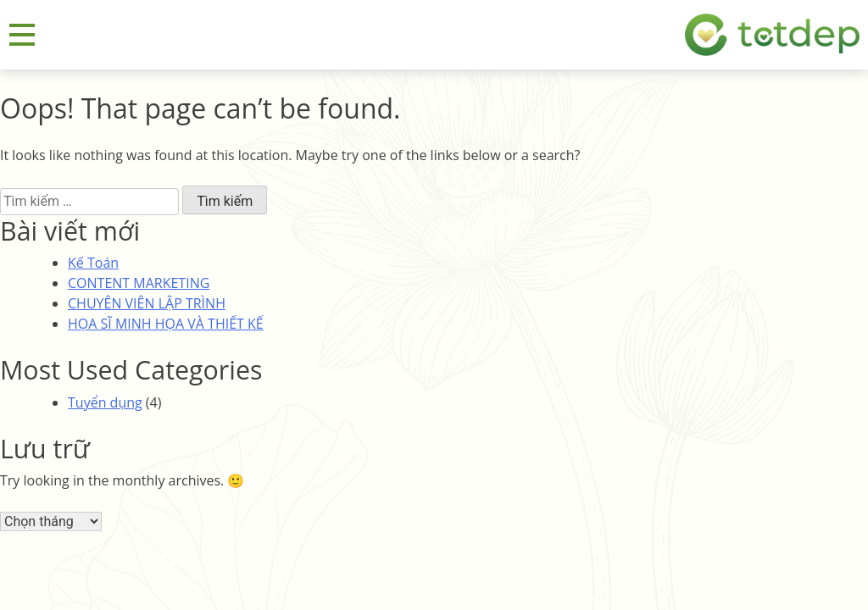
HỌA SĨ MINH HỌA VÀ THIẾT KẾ (166, 324)
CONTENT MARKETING (139, 283)
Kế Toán (93, 263)
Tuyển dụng (105, 402)
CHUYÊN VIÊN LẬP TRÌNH (147, 303)
